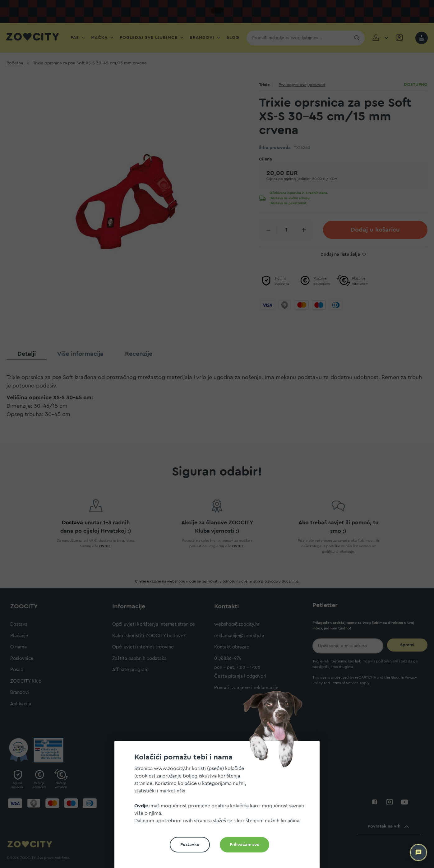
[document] (219, 807)
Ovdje (141, 806)
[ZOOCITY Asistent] (418, 852)
